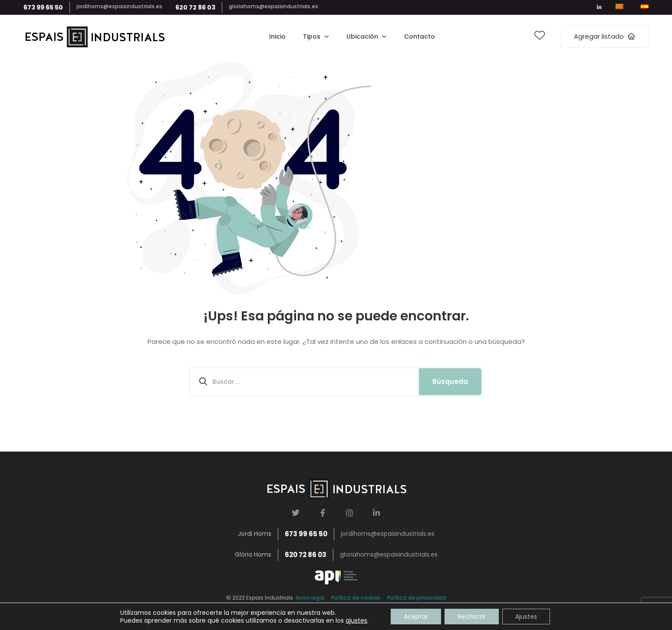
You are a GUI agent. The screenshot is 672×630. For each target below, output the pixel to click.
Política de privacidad (417, 598)
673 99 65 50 (43, 7)
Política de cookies (356, 598)
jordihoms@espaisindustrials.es (119, 6)
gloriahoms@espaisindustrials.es (273, 6)
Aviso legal (309, 598)
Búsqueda (450, 381)
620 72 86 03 (195, 7)
